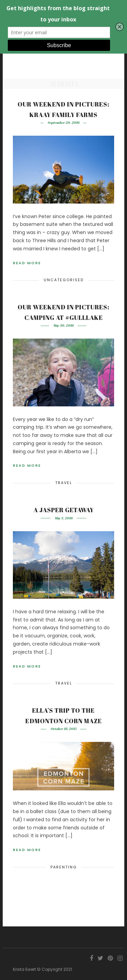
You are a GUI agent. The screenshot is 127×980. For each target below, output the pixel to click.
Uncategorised (64, 280)
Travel (64, 483)
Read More (27, 263)
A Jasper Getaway (64, 510)
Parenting (64, 867)
